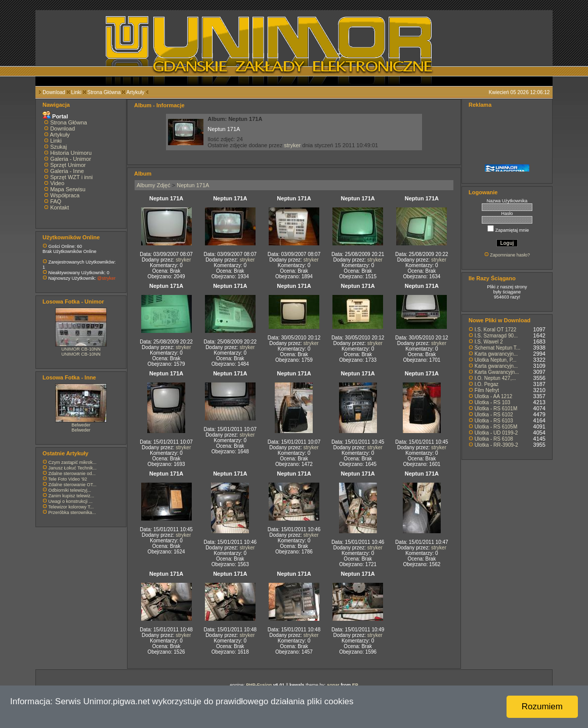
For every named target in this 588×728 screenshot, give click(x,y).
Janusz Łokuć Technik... (73, 468)
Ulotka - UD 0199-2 (496, 433)
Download (54, 92)
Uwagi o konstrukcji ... (71, 501)
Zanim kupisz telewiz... (72, 496)
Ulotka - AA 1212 (494, 396)
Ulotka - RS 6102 (494, 415)
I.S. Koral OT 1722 (496, 330)
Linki (76, 92)
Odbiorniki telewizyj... (70, 490)
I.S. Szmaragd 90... (496, 336)
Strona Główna (104, 92)
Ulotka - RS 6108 (494, 439)
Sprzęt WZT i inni (71, 177)
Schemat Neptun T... (497, 348)
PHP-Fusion (259, 685)
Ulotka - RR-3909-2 (496, 445)
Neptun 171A (193, 185)
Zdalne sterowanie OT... (73, 485)
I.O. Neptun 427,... (495, 378)
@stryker (106, 278)
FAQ (56, 201)
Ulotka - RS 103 (493, 402)
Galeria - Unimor (71, 159)
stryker (292, 145)
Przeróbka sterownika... (72, 512)
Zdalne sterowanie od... (72, 474)
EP (355, 685)
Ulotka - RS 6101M (496, 409)
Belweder (81, 425)
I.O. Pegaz (487, 384)
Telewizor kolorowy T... (71, 507)
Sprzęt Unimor (68, 165)
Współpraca (65, 195)
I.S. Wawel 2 (489, 342)
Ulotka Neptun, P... (496, 360)
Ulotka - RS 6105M (496, 427)
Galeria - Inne (67, 171)
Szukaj (58, 147)
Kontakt (59, 207)
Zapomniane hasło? (510, 255)
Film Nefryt (487, 390)
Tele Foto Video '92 (68, 479)
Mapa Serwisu (68, 189)
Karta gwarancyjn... (496, 354)
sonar (333, 685)
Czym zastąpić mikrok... (73, 462)
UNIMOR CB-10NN (81, 349)
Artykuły (136, 92)
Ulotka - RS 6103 (494, 421)
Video (57, 183)
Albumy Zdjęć (154, 185)
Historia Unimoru (71, 153)
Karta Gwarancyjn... (497, 372)
